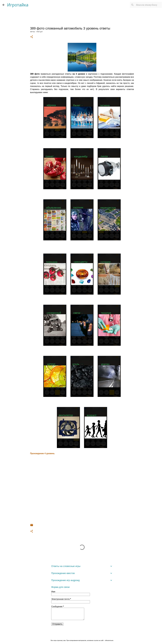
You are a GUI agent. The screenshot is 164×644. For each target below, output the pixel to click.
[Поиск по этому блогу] (148, 5)
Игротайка (18, 5)
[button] (32, 37)
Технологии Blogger (82, 635)
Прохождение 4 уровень (42, 453)
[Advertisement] (82, 489)
